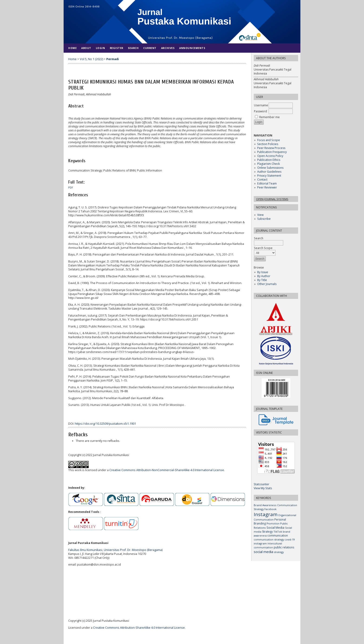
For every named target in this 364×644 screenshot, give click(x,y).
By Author (264, 276)
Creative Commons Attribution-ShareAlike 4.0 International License (139, 628)
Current (150, 48)
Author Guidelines (269, 172)
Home (72, 48)
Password (260, 111)
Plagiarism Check (268, 164)
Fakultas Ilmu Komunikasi (85, 550)
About (86, 48)
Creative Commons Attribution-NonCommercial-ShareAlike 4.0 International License (167, 470)
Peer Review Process (271, 148)
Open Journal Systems (272, 199)
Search (133, 48)
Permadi (113, 59)
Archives (168, 48)
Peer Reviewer (267, 187)
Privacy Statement (269, 176)
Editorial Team (267, 183)
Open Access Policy (270, 156)
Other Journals (267, 284)
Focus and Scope (269, 140)
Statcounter (262, 484)
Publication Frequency (272, 152)
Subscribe (264, 219)
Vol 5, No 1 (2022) (91, 59)
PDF (71, 188)
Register (117, 48)
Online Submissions (270, 168)
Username (261, 105)
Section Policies (268, 144)
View (260, 215)
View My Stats (263, 488)
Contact (262, 180)
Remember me (270, 117)
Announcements (192, 48)
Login (101, 48)
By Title (262, 280)
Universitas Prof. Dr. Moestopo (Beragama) (133, 550)
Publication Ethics (269, 160)
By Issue (263, 272)
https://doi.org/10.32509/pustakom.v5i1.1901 (105, 424)
